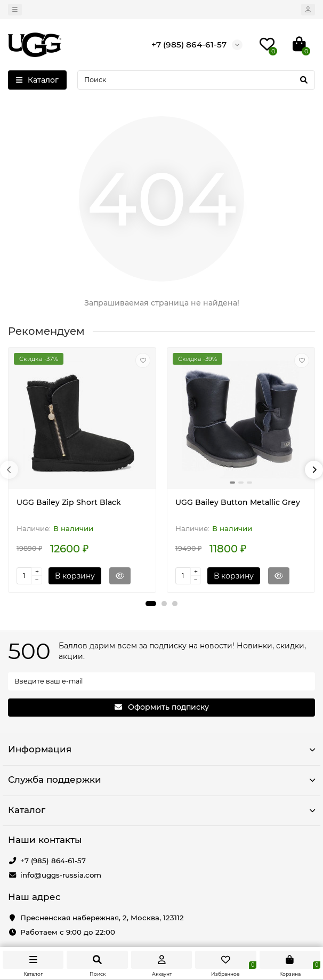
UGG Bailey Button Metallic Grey (238, 502)
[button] (151, 604)
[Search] (196, 80)
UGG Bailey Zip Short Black (69, 502)
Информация (161, 749)
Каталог (161, 810)
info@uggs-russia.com (61, 875)
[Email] (161, 681)
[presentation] (9, 470)
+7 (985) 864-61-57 (53, 861)
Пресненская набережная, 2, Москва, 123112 (102, 918)
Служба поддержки (161, 780)
